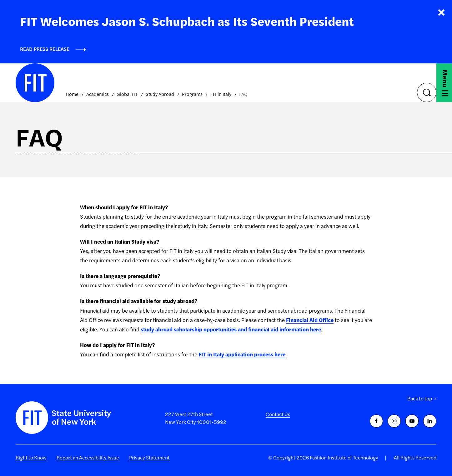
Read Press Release (45, 49)
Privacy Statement (149, 457)
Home (72, 94)
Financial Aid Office (310, 320)
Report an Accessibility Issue (88, 457)
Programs (192, 94)
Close (441, 12)
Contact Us (278, 414)
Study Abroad (160, 94)
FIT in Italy (221, 94)
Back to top (420, 398)
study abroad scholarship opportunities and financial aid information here (231, 329)
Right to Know (31, 457)
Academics (98, 94)
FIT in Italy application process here (242, 354)
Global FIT (127, 94)
